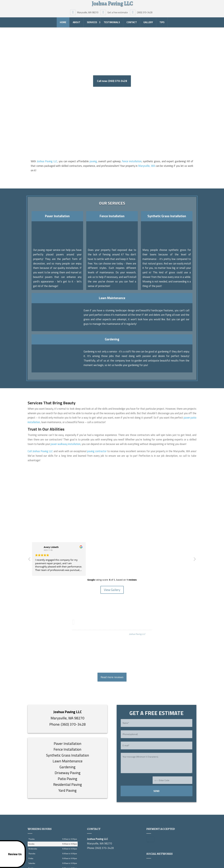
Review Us (11, 854)
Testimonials (112, 23)
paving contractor (97, 451)
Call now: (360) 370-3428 (112, 81)
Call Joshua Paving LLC (40, 451)
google (149, 864)
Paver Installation (57, 216)
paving (93, 161)
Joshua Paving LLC (47, 161)
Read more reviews (112, 677)
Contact (132, 23)
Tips (162, 23)
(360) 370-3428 (142, 13)
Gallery (148, 23)
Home (63, 23)
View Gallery (112, 590)
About (77, 23)
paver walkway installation (66, 444)
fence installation (132, 161)
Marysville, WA (147, 166)
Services (92, 23)
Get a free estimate (115, 13)
